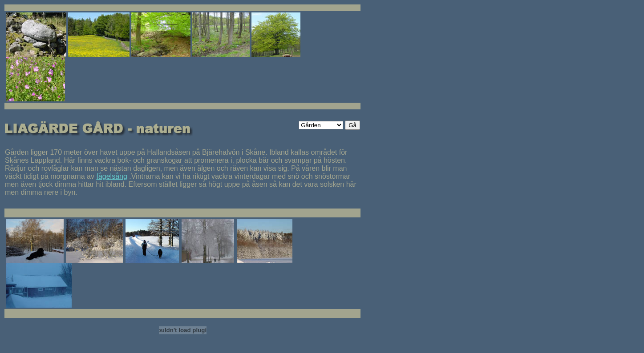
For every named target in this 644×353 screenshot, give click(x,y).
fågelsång (111, 176)
